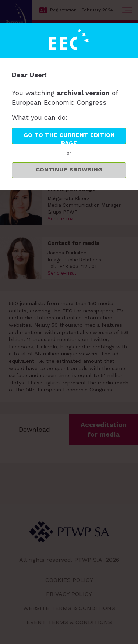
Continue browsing (69, 169)
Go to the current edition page (69, 138)
